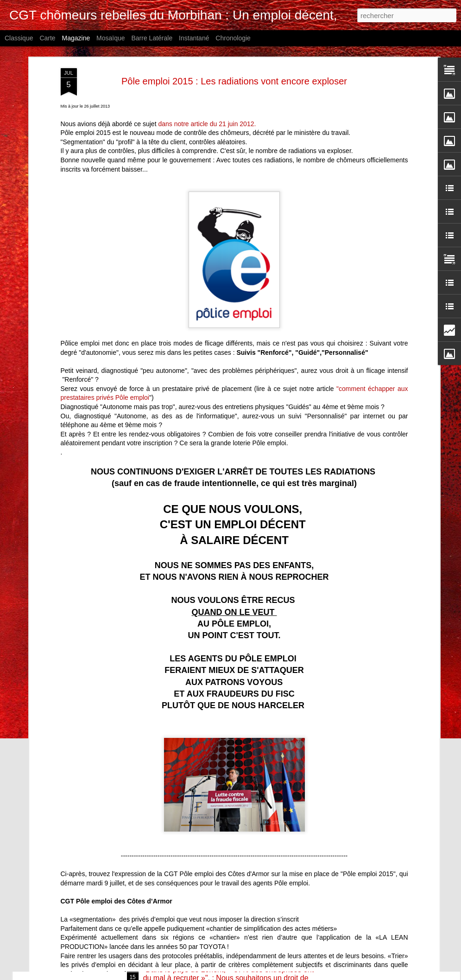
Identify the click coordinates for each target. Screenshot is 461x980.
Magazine (76, 38)
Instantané (194, 38)
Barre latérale (152, 38)
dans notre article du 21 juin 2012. (207, 60)
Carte (47, 38)
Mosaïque (111, 38)
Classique (19, 38)
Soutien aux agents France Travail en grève (215, 864)
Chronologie (233, 38)
